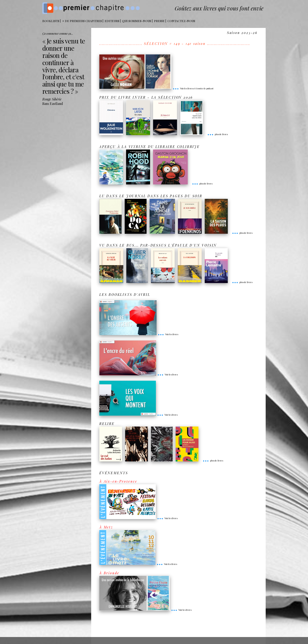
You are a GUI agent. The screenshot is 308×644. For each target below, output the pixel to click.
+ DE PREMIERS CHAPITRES (82, 21)
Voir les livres (168, 334)
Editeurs (112, 21)
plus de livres (218, 134)
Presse (159, 21)
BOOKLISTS (51, 21)
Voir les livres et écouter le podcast (193, 88)
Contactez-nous (181, 21)
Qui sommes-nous (137, 21)
